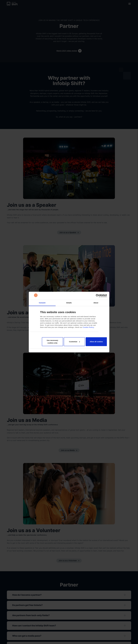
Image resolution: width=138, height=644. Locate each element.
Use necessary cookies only (52, 342)
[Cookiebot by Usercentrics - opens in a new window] (97, 296)
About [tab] (96, 303)
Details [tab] (69, 303)
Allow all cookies (96, 342)
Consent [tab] (42, 303)
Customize (74, 342)
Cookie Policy (88, 327)
